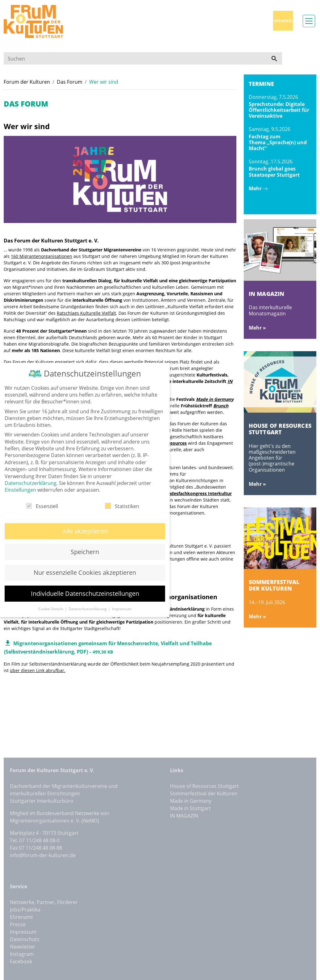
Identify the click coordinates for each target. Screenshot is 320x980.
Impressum (23, 932)
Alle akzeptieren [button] (85, 521)
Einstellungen (20, 480)
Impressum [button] (122, 599)
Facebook (21, 961)
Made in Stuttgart (190, 808)
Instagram (22, 954)
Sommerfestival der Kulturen (204, 793)
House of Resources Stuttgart (204, 786)
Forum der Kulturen (27, 82)
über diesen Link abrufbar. (38, 670)
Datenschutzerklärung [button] (88, 599)
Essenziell (42, 496)
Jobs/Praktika (25, 910)
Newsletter (23, 947)
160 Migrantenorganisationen (42, 256)
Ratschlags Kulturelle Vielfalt (86, 313)
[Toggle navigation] (309, 21)
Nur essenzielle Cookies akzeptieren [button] (85, 563)
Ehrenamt (21, 917)
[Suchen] (135, 58)
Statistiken (122, 496)
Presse (18, 924)
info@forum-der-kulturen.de (43, 855)
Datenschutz (25, 939)
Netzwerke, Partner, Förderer (44, 902)
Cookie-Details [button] (51, 599)
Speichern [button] (85, 542)
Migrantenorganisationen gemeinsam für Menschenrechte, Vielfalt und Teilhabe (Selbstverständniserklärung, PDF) (108, 646)
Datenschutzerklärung (31, 473)
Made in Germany (215, 399)
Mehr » (257, 328)
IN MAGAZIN (184, 816)
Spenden (283, 21)
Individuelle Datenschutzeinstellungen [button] (85, 583)
